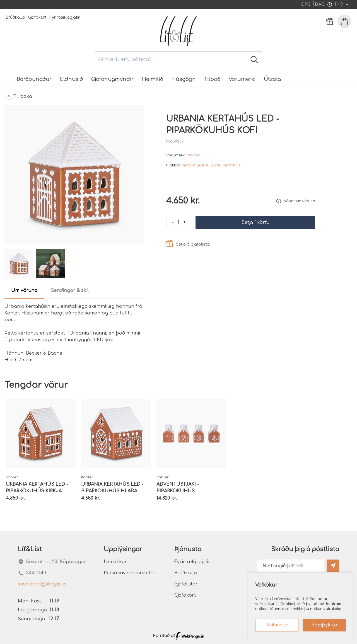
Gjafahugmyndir (112, 79)
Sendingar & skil (70, 290)
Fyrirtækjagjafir (65, 17)
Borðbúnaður (34, 79)
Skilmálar (277, 625)
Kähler (194, 155)
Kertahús (231, 165)
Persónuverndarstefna (130, 573)
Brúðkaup (15, 17)
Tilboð (212, 79)
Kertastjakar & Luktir (201, 165)
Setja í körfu (255, 222)
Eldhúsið (71, 79)
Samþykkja (324, 625)
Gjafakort (37, 17)
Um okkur (115, 562)
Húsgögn (184, 79)
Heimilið (153, 79)
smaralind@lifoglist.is (42, 584)
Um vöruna (24, 290)
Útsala (272, 79)
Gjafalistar (186, 584)
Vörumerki (242, 79)
